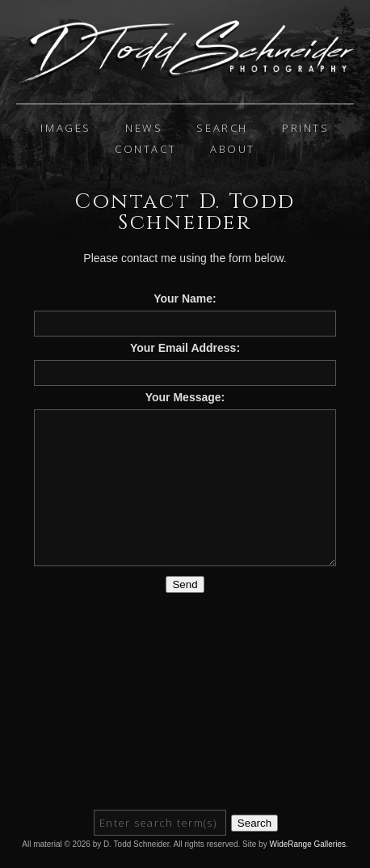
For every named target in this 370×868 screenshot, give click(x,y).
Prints (306, 128)
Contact (145, 149)
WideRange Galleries (307, 844)
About (233, 149)
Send (185, 584)
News (144, 128)
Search (222, 128)
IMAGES (66, 128)
